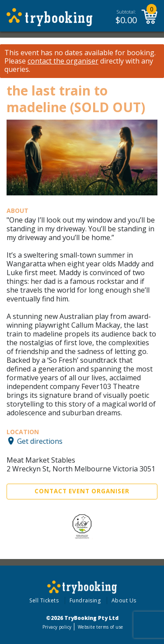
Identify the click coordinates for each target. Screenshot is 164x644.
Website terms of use (100, 627)
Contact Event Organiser (82, 491)
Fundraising (85, 600)
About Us (124, 600)
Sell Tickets (44, 600)
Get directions (40, 441)
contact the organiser (63, 61)
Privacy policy (57, 627)
